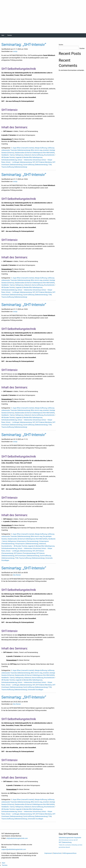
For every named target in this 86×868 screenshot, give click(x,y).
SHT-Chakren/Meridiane (44, 162)
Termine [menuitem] (5, 865)
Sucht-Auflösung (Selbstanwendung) (35, 165)
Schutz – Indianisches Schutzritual (29, 160)
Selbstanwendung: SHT (27, 162)
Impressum (48, 853)
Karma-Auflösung (38, 155)
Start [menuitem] (3, 863)
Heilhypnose (19, 155)
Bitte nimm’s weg (37, 150)
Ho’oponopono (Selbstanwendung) (27, 544)
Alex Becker (17, 575)
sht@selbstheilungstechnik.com (17, 838)
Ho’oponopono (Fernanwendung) (27, 541)
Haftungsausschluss (70, 853)
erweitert (46, 150)
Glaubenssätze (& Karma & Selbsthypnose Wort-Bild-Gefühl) (35, 153)
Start (3, 35)
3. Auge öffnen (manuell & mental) (22, 148)
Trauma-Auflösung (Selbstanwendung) (14, 167)
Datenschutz (57, 853)
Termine (10, 35)
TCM (50, 165)
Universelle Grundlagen (36, 690)
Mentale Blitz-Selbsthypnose (33, 157)
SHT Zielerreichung (71, 845)
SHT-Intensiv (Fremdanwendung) (25, 553)
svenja (15, 51)
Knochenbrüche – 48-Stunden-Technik (14, 546)
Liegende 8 (19, 157)
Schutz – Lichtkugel (13, 162)
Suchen (61, 45)
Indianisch (28, 155)
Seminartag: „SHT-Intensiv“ (24, 45)
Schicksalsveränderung (9, 160)
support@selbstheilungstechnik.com (14, 849)
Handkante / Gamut (8, 155)
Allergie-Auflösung (41, 148)
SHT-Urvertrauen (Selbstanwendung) (27, 556)
